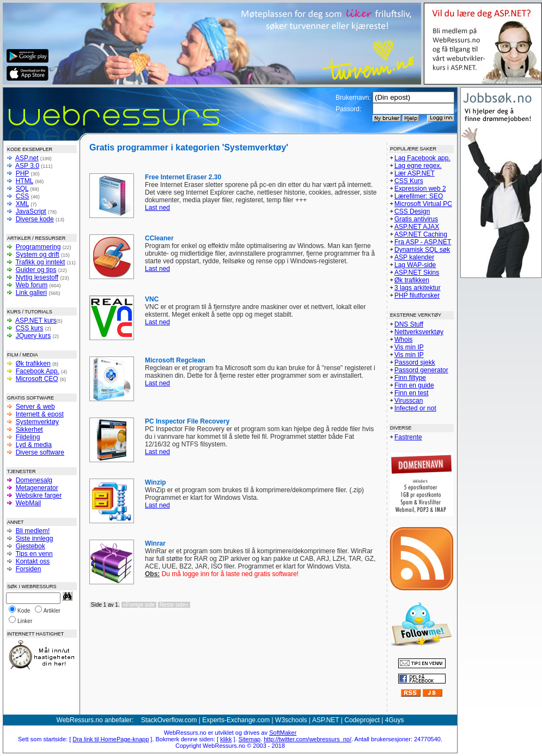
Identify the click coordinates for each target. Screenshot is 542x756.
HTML (25, 181)
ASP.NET (326, 720)
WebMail (28, 503)
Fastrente (408, 437)
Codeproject (362, 720)
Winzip (156, 482)
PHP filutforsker (417, 295)
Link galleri (31, 293)
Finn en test (412, 393)
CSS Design (412, 211)
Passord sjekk (415, 362)
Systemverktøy (37, 422)
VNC (152, 299)
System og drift (38, 255)
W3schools (291, 720)
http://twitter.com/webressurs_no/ (307, 739)
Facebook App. (38, 371)
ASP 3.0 (27, 166)
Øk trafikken (33, 364)
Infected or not (415, 408)
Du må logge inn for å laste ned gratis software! (222, 574)
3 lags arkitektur (418, 288)
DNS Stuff (409, 324)
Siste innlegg (35, 539)
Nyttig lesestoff (37, 277)
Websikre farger (39, 495)
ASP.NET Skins (417, 273)
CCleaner (159, 238)
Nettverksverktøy (419, 332)
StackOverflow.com (169, 720)
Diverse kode (35, 219)
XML (22, 204)
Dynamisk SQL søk (422, 250)
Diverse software (40, 452)
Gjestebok (31, 546)
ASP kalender (414, 257)
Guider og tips (36, 270)
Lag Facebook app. (422, 158)
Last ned (157, 208)
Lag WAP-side (415, 265)
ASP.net (27, 158)
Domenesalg (34, 480)
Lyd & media (34, 445)
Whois (403, 340)
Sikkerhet (29, 430)
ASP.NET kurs (36, 320)
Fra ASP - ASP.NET (423, 242)
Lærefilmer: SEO (419, 196)
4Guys (395, 720)
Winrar (155, 543)
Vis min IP (409, 347)
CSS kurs (30, 328)
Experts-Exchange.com (236, 720)
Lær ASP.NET (415, 173)
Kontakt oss (33, 561)
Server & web (35, 407)
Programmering (38, 247)
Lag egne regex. (418, 166)
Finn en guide (414, 385)
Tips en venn (34, 554)
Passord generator (421, 370)
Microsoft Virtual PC (423, 204)
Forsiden (29, 569)
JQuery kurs (34, 336)
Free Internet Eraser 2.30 (183, 177)
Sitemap (249, 739)
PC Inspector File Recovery (187, 421)
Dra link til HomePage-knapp (111, 739)
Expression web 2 (420, 189)
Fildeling (28, 437)
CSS (23, 196)
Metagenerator (37, 488)
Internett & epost (40, 414)
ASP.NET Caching (421, 234)
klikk (226, 739)
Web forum (32, 285)
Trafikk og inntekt (40, 262)
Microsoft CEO (37, 379)
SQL (22, 189)
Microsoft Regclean (175, 360)
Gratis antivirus (416, 219)
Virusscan (409, 401)
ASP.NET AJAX (417, 227)
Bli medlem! (33, 531)
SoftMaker (283, 733)
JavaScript (31, 211)
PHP (22, 173)
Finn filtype (410, 378)
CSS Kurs (409, 181)
